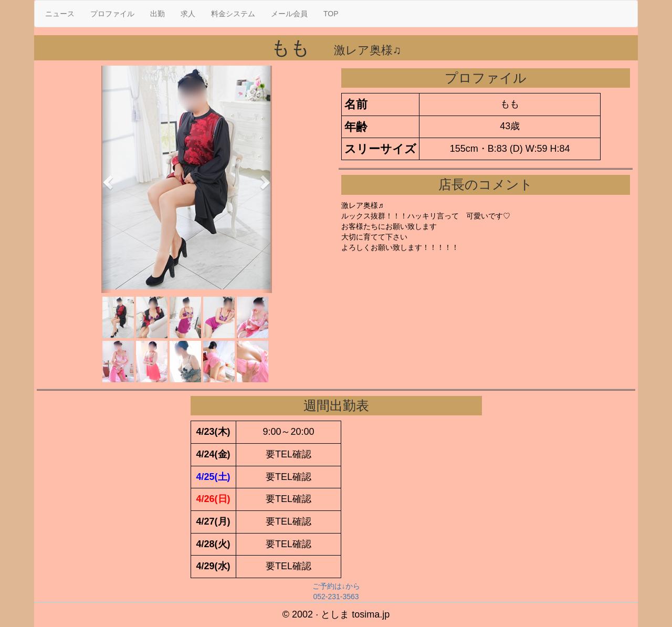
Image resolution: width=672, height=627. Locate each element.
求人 (188, 14)
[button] (107, 179)
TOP (331, 14)
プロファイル (112, 14)
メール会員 (289, 14)
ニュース (60, 14)
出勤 (157, 14)
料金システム (233, 14)
